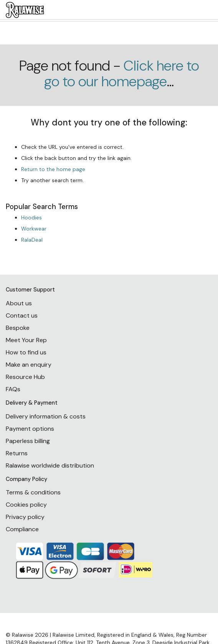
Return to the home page (53, 169)
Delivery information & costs (46, 416)
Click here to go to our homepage (122, 74)
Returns (17, 453)
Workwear (34, 229)
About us (19, 303)
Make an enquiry (29, 365)
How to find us (26, 352)
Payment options (30, 429)
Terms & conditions (33, 492)
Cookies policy (26, 505)
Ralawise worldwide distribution (50, 465)
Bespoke (18, 328)
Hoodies (31, 217)
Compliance (22, 529)
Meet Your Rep (26, 340)
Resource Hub (25, 377)
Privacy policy (25, 517)
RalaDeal (32, 240)
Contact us (22, 315)
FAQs (13, 389)
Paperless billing (28, 441)
